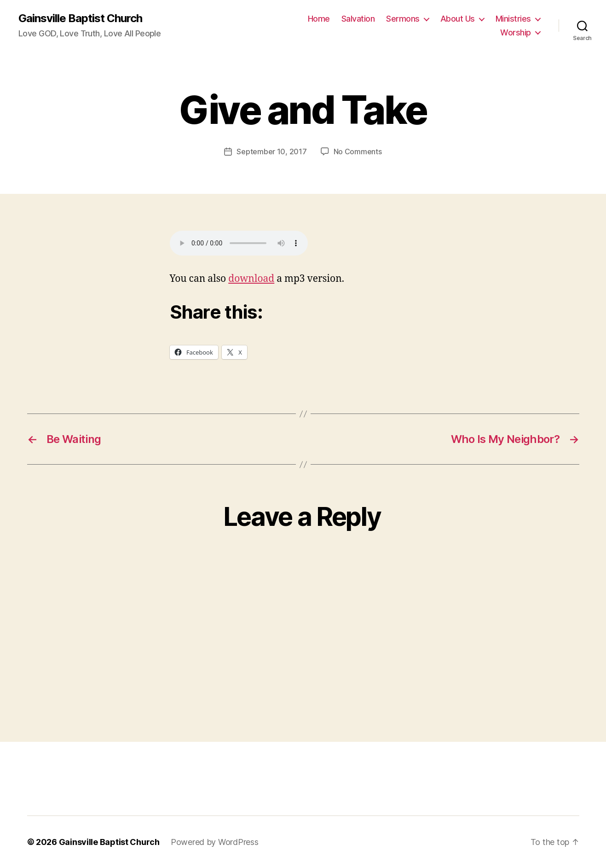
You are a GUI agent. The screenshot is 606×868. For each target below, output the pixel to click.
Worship (516, 32)
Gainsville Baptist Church (80, 18)
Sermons (403, 19)
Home (319, 19)
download (251, 279)
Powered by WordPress (215, 842)
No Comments (358, 151)
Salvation (358, 19)
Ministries (513, 19)
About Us (458, 19)
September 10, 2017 (271, 151)
